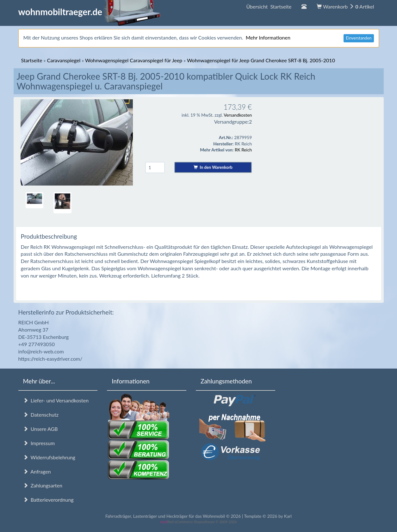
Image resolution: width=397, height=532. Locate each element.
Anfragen (37, 471)
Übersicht (269, 6)
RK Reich (243, 150)
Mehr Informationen (268, 37)
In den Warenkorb (213, 167)
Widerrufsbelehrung (49, 457)
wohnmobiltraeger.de (90, 12)
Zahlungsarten (43, 485)
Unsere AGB (40, 429)
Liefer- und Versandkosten (56, 400)
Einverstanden (359, 38)
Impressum (39, 443)
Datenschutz (41, 415)
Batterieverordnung (48, 500)
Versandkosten (238, 115)
